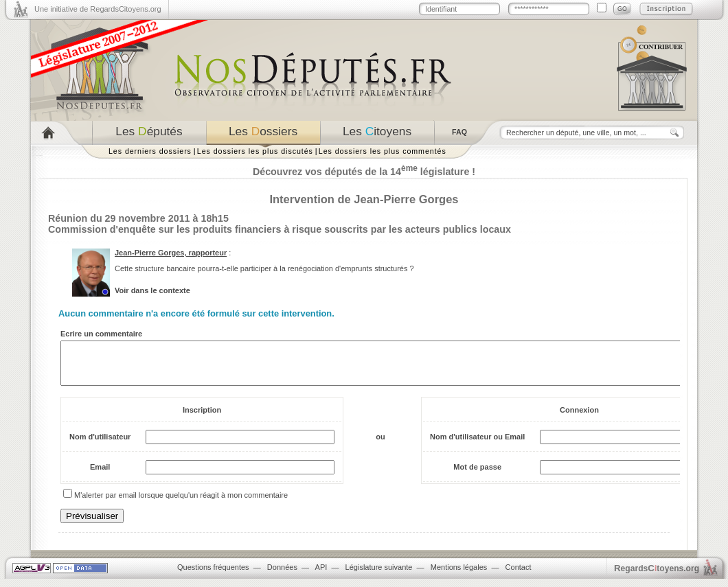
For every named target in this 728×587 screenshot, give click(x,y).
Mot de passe (477, 475)
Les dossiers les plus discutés (255, 151)
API (321, 575)
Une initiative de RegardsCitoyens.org (98, 9)
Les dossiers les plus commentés (383, 151)
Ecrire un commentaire (101, 334)
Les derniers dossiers (150, 151)
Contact (519, 575)
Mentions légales (459, 575)
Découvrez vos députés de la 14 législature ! (364, 172)
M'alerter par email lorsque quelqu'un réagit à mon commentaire (181, 503)
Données (282, 575)
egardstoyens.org (657, 576)
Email (100, 475)
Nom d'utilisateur (100, 445)
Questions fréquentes (213, 575)
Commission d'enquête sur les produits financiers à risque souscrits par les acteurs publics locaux (280, 229)
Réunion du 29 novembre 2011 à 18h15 (138, 218)
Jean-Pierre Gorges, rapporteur (171, 253)
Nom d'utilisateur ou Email (477, 445)
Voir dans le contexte (152, 290)
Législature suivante (379, 575)
